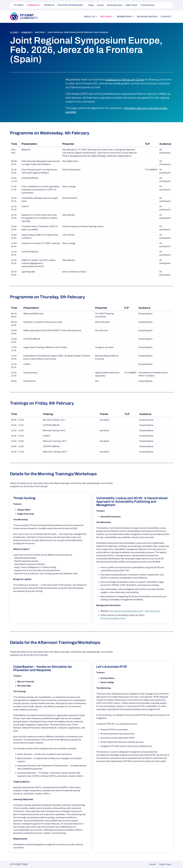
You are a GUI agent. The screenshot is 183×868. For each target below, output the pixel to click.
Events (101, 5)
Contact (166, 17)
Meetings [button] (106, 17)
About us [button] (90, 17)
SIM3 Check (131, 5)
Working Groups (147, 17)
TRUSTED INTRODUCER (70, 5)
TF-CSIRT (19, 5)
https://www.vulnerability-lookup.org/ (126, 611)
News (91, 5)
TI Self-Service (147, 5)
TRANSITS (49, 5)
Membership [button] (125, 17)
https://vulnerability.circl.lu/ (113, 618)
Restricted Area (115, 5)
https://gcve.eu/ (152, 611)
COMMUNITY (34, 5)
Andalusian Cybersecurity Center (125, 80)
